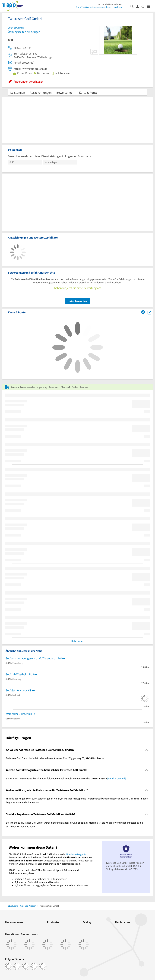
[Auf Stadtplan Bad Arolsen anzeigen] (149, 312)
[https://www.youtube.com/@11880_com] (43, 966)
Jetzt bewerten (77, 301)
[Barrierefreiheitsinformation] (144, 6)
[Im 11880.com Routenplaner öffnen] (143, 312)
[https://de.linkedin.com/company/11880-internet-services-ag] (34, 966)
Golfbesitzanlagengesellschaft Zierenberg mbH (34, 658)
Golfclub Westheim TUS (20, 674)
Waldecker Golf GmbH (19, 714)
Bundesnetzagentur (77, 854)
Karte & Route (88, 92)
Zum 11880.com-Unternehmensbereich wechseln (99, 7)
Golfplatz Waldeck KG (18, 690)
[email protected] (117, 778)
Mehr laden (77, 641)
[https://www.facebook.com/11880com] (9, 966)
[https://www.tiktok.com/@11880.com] (26, 966)
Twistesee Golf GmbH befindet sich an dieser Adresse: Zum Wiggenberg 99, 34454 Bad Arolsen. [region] (56, 758)
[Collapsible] (147, 750)
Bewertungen (65, 92)
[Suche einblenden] (133, 6)
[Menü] (150, 6)
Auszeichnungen (41, 92)
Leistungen (18, 92)
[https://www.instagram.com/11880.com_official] (17, 966)
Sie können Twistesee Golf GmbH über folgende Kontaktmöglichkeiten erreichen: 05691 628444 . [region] (66, 778)
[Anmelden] (139, 6)
